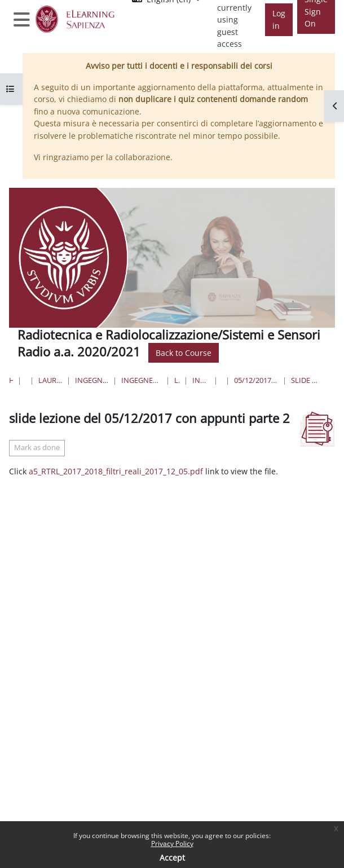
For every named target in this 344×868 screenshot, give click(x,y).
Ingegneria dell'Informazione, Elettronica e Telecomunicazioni (141, 380)
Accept (172, 858)
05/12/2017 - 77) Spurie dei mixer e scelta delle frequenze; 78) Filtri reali (256, 380)
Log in (279, 19)
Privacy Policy (172, 843)
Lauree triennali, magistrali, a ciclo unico (50, 380)
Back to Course (184, 353)
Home (11, 380)
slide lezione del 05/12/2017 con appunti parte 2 (305, 380)
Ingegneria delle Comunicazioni (201, 380)
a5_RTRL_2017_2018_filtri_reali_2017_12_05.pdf (116, 471)
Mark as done (37, 448)
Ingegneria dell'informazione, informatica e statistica (92, 380)
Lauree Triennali (177, 380)
